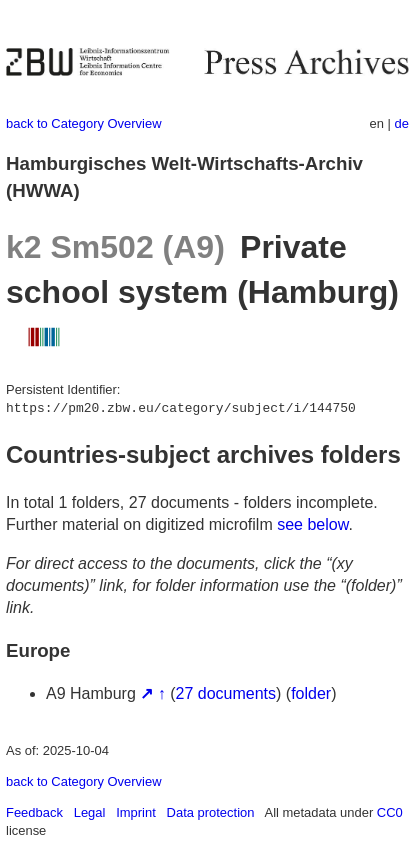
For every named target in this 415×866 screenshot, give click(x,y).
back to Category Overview (84, 123)
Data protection (211, 812)
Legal (90, 812)
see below (312, 524)
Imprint (136, 812)
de (402, 123)
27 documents (226, 693)
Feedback (34, 812)
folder (311, 693)
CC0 (390, 812)
